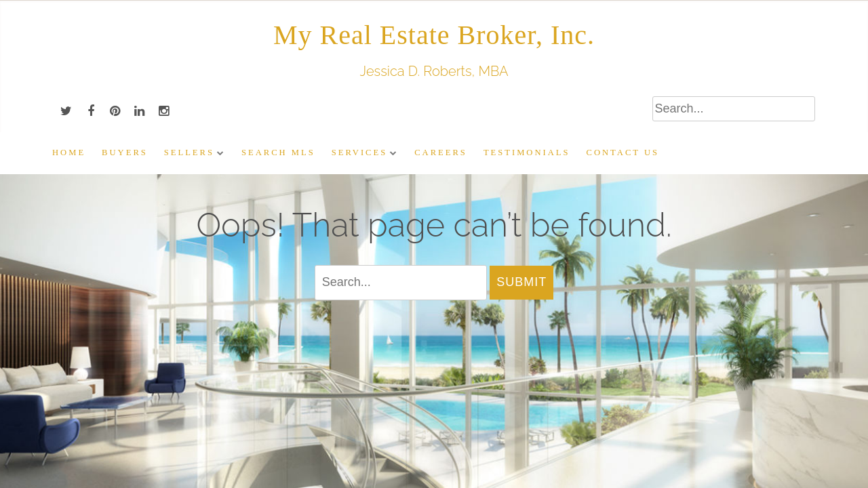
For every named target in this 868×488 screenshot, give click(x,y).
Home (69, 152)
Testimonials (527, 152)
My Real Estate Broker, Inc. (434, 35)
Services (359, 152)
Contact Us (623, 152)
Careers (441, 152)
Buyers (125, 152)
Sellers (189, 152)
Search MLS (278, 152)
